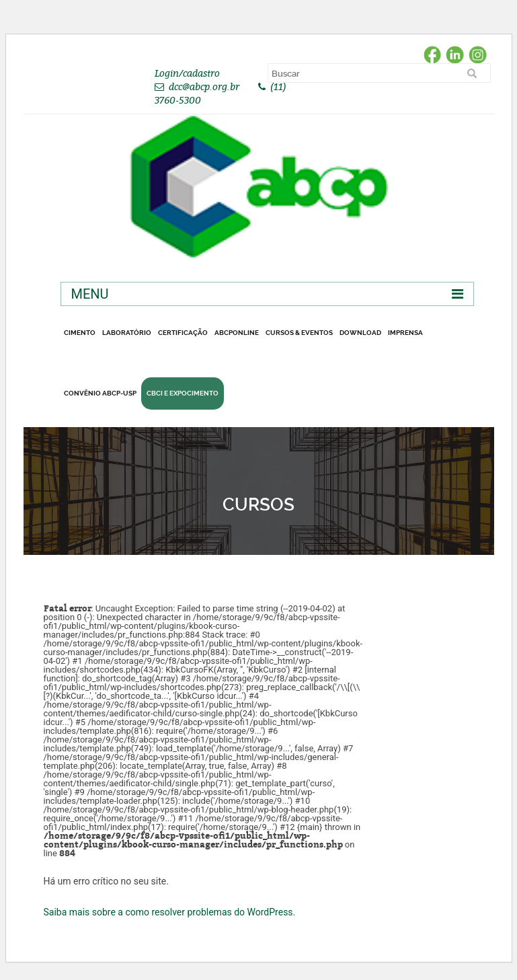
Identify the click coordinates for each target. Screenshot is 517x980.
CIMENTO (80, 333)
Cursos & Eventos (299, 333)
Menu (90, 294)
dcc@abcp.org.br (204, 86)
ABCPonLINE (237, 333)
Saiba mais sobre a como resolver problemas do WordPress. (170, 912)
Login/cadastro (187, 73)
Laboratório (127, 333)
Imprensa (405, 333)
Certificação (183, 333)
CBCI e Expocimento (183, 393)
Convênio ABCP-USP (100, 393)
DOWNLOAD (360, 333)
